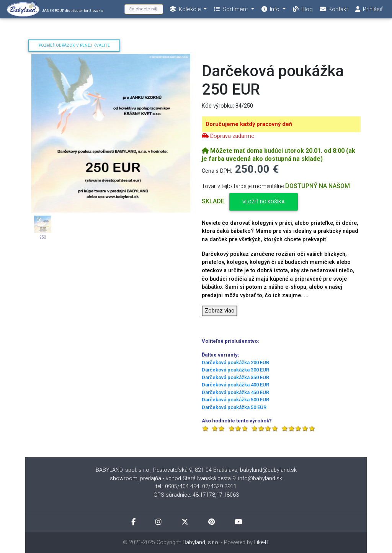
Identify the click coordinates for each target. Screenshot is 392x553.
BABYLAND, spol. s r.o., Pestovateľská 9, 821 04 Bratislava (167, 470)
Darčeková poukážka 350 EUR (235, 377)
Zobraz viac (220, 311)
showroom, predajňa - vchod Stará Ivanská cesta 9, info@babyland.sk (196, 479)
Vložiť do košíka (264, 202)
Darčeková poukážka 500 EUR (235, 400)
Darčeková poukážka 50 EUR (234, 407)
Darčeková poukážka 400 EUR (235, 385)
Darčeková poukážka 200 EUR (235, 362)
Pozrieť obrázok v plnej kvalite (74, 45)
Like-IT (262, 542)
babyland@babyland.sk (268, 470)
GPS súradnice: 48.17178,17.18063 (196, 495)
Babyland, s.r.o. (201, 542)
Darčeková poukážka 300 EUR (235, 370)
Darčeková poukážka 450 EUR (235, 392)
